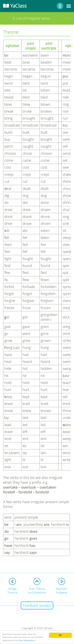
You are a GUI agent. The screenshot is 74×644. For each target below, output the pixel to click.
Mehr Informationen (27, 640)
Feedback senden (37, 605)
